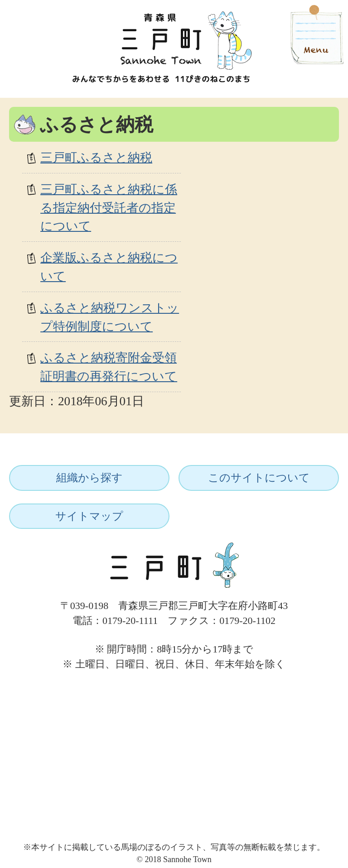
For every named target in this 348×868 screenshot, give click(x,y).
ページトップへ (310, 681)
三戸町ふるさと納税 (96, 158)
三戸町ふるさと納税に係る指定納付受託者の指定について (109, 208)
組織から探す (89, 478)
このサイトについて (259, 478)
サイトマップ (89, 516)
